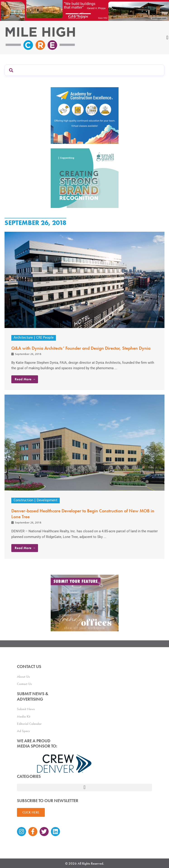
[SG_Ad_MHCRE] (85, 178)
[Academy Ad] (85, 115)
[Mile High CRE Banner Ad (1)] (84, 10)
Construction (23, 500)
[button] (85, 787)
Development (47, 500)
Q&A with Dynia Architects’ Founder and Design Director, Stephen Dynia (81, 348)
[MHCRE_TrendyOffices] (85, 603)
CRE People (45, 338)
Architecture (23, 338)
